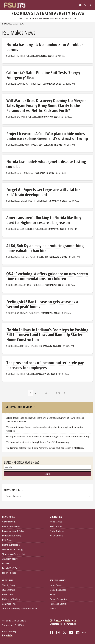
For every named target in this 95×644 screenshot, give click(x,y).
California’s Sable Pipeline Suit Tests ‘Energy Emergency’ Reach (43, 75)
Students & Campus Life (14, 554)
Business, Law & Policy (13, 531)
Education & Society (12, 536)
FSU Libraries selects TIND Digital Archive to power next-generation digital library (45, 448)
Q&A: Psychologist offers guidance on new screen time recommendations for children (47, 276)
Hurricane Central (58, 604)
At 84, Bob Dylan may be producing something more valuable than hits (45, 248)
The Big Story (9, 585)
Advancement (9, 522)
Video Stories (56, 522)
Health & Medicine (11, 545)
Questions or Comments (63, 624)
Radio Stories (56, 526)
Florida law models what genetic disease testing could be (46, 164)
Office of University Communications (20, 608)
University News (10, 559)
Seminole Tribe (9, 604)
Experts (53, 595)
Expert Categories (58, 599)
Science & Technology (13, 549)
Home (5, 24)
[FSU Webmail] (80, 5)
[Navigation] (90, 5)
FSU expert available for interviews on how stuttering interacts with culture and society (47, 436)
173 (58, 393)
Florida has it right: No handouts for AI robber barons (45, 47)
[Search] (86, 5)
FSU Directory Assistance (63, 620)
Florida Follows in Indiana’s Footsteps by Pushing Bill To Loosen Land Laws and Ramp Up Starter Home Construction (47, 335)
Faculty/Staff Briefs (11, 568)
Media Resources (58, 590)
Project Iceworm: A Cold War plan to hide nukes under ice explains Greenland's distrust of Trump (47, 136)
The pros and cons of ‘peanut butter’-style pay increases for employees (45, 365)
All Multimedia (56, 536)
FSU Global (7, 540)
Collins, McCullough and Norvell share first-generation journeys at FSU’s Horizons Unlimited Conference (45, 420)
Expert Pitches (9, 573)
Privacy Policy (9, 631)
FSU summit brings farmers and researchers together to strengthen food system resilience (45, 429)
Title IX (53, 608)
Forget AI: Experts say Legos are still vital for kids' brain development (43, 192)
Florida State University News (48, 13)
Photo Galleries (57, 531)
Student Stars (9, 590)
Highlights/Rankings (12, 599)
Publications (8, 595)
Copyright (7, 635)
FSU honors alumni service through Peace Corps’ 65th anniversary (37, 442)
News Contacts (57, 585)
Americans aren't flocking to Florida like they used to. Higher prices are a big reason (44, 220)
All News (6, 563)
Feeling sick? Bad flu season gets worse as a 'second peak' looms (42, 304)
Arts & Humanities (11, 526)
